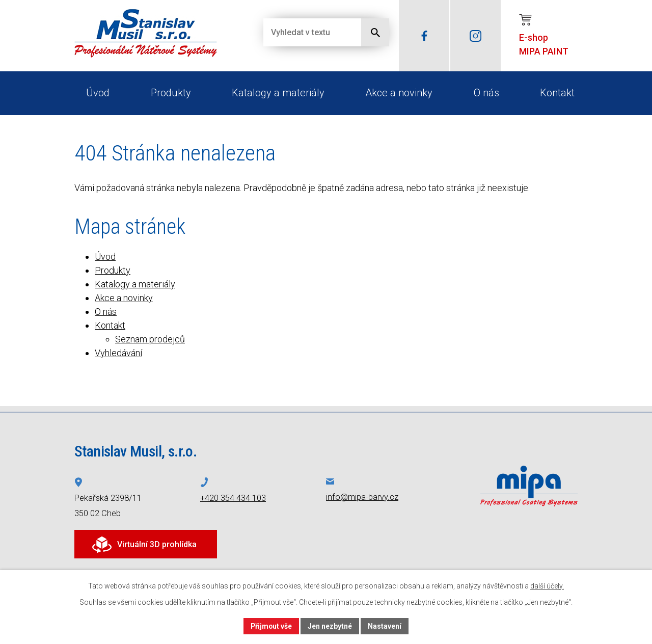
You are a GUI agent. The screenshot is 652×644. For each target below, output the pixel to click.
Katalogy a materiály (278, 93)
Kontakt (557, 93)
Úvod (98, 93)
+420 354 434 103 (233, 498)
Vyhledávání (118, 353)
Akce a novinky (399, 93)
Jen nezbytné (330, 626)
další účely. (547, 586)
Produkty (171, 93)
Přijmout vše (271, 626)
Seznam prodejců (150, 339)
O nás (486, 93)
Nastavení (385, 626)
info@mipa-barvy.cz (362, 497)
